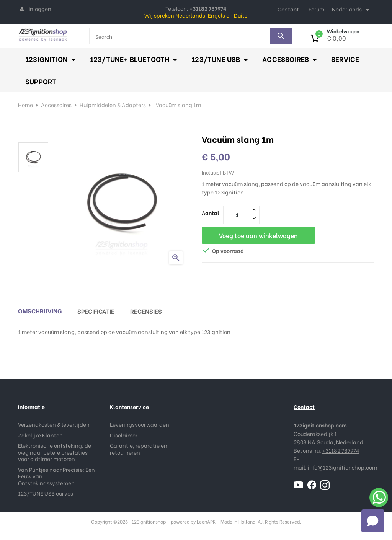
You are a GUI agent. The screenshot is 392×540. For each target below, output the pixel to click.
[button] (373, 521)
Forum (316, 9)
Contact (288, 9)
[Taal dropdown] (352, 10)
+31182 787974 (341, 450)
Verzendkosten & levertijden (54, 424)
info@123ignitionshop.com (342, 467)
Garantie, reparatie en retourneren (139, 449)
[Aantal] (237, 214)
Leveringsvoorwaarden (140, 424)
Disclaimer (124, 435)
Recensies (146, 311)
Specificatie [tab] (96, 311)
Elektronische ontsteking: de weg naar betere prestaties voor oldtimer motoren (55, 452)
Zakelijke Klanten (40, 435)
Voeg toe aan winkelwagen (258, 235)
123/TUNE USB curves (46, 493)
